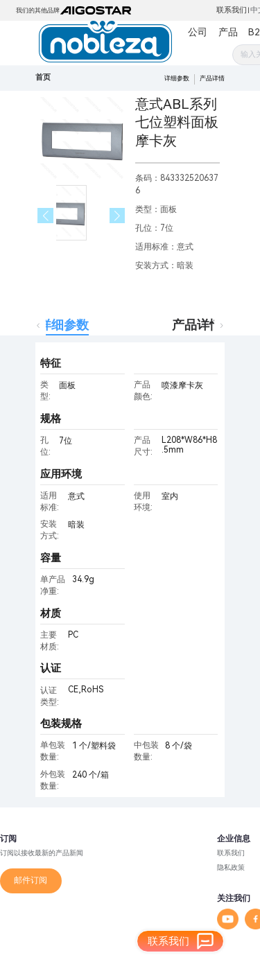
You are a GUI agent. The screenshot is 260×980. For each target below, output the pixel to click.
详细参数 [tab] (64, 325)
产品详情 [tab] (197, 325)
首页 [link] (43, 77)
